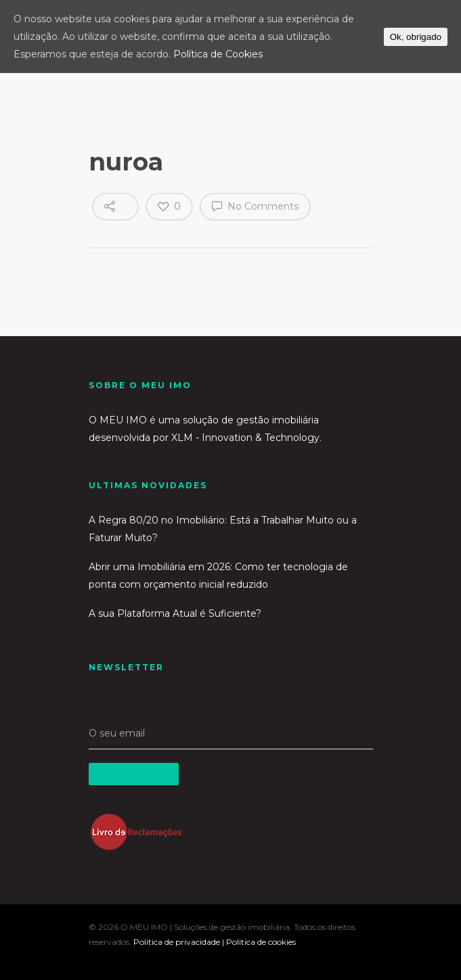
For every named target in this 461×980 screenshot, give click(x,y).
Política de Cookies (218, 54)
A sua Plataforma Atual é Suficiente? (175, 613)
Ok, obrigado (416, 37)
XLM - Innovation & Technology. (246, 438)
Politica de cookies (261, 942)
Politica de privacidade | (180, 942)
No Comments (255, 206)
